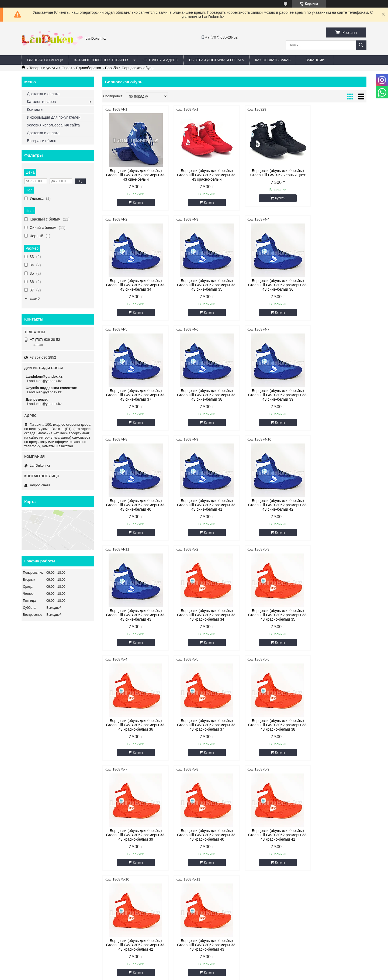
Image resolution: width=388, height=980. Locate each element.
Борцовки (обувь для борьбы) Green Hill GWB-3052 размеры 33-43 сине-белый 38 (335, 285)
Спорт (67, 68)
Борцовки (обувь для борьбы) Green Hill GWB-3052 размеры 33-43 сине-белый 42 (335, 395)
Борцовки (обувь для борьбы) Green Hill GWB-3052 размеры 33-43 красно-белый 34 (201, 505)
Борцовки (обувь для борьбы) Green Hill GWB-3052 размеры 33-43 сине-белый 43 (134, 505)
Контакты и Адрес (160, 60)
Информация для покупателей (54, 117)
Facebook (32, 870)
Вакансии (315, 60)
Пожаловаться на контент (205, 975)
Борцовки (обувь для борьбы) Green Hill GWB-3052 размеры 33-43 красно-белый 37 (134, 615)
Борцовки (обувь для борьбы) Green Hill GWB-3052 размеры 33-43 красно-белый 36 (335, 505)
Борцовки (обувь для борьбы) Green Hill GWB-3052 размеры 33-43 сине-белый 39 (134, 395)
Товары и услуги (43, 68)
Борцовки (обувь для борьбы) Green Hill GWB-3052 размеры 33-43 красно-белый (201, 175)
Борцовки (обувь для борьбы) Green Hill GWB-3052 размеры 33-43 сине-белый (134, 175)
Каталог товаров (41, 102)
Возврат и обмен (42, 141)
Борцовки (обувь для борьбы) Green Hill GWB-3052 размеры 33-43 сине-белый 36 (201, 285)
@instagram (34, 877)
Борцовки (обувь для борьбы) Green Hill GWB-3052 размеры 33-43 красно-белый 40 (335, 615)
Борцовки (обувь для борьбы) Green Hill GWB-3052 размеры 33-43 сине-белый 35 (134, 285)
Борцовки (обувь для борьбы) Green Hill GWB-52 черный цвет (268, 173)
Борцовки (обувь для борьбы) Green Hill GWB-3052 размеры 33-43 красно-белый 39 (268, 615)
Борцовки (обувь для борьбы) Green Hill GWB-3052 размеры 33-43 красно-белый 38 (201, 615)
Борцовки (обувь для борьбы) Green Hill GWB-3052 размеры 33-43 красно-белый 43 (268, 725)
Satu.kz (217, 970)
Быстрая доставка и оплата (134, 870)
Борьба (112, 68)
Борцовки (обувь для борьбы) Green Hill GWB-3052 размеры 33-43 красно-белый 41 (134, 725)
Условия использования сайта (53, 125)
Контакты (35, 109)
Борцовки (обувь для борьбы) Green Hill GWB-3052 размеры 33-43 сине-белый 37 (268, 285)
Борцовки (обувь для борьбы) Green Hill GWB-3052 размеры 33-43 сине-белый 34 (335, 175)
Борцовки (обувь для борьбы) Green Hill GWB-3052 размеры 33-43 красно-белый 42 (201, 725)
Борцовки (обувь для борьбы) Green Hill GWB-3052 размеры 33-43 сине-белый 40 (201, 395)
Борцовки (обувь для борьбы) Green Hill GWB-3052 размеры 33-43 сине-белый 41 (268, 395)
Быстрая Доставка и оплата (217, 60)
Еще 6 (34, 298)
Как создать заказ (273, 60)
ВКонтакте (33, 863)
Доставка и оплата (43, 94)
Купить (136, 202)
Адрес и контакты (126, 863)
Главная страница (45, 60)
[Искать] (361, 45)
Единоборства (89, 68)
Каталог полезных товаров (101, 60)
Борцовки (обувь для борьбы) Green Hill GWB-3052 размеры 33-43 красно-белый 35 (268, 505)
